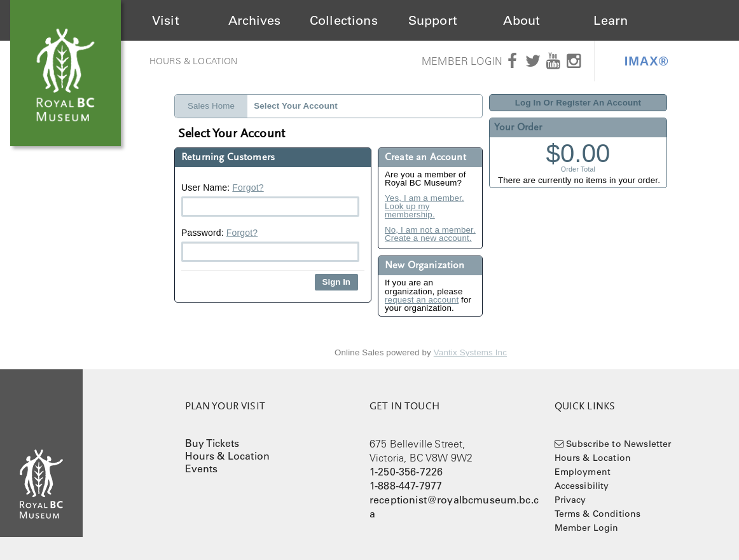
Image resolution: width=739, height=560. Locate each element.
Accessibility (582, 486)
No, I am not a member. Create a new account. (430, 234)
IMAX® (647, 61)
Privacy (570, 500)
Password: (270, 245)
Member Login (462, 61)
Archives (254, 20)
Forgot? (248, 188)
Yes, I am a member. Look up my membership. (425, 207)
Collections (344, 20)
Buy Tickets (212, 443)
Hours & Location (194, 61)
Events (202, 468)
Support (433, 20)
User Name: (270, 200)
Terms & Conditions (598, 514)
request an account (422, 300)
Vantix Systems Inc (470, 352)
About (521, 20)
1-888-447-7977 (406, 486)
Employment (583, 472)
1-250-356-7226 (406, 472)
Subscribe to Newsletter (619, 444)
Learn (611, 20)
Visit (166, 20)
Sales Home (211, 106)
